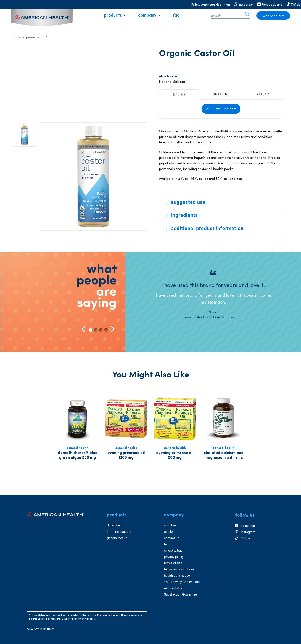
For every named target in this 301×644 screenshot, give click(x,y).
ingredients (181, 215)
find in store (225, 109)
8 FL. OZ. (180, 95)
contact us (171, 538)
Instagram (245, 532)
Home (17, 37)
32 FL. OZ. (262, 94)
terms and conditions (179, 569)
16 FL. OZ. (221, 94)
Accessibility (173, 588)
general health (117, 538)
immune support (119, 532)
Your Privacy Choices (182, 582)
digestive (114, 525)
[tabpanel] (213, 295)
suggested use (185, 202)
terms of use (173, 563)
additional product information (204, 228)
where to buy (273, 16)
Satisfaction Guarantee (180, 594)
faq (176, 16)
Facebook (245, 526)
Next (112, 329)
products (113, 16)
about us (170, 525)
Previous (84, 329)
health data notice (177, 576)
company (147, 16)
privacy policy (174, 557)
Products (33, 37)
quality (169, 532)
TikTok (243, 538)
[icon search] (247, 16)
